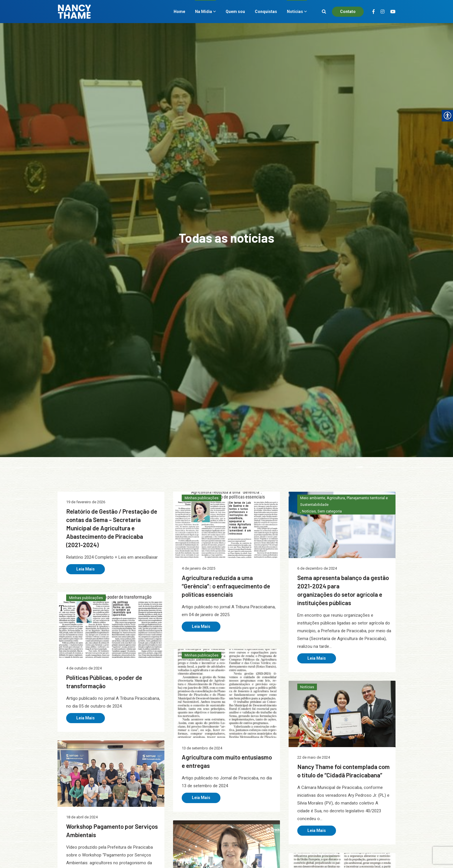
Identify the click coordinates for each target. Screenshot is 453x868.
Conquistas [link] (266, 12)
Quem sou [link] (235, 12)
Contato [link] (348, 12)
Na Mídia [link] (204, 12)
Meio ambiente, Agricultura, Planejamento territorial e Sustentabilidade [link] (344, 501)
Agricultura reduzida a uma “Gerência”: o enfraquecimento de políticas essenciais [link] (226, 586)
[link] (226, 531)
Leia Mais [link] (86, 569)
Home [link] (179, 12)
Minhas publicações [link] (202, 498)
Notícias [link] (295, 12)
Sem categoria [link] (330, 511)
